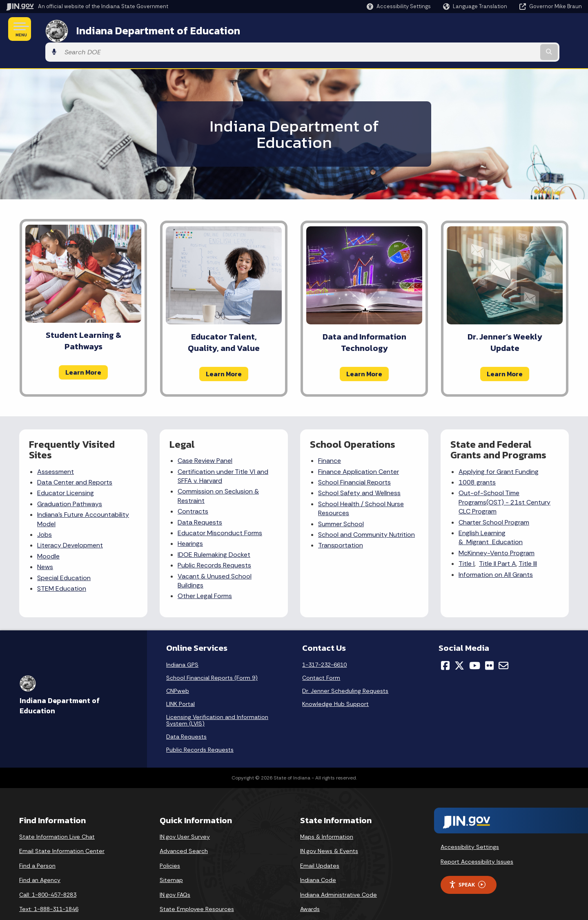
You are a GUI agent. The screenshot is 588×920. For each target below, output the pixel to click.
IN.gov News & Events (329, 828)
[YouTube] (475, 643)
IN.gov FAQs (175, 872)
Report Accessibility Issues (477, 839)
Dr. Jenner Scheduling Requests (345, 668)
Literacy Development (70, 523)
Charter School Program (494, 499)
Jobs (45, 512)
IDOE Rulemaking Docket (214, 532)
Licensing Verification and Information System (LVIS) (217, 697)
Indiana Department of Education (148, 29)
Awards (310, 887)
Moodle (48, 533)
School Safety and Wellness (359, 470)
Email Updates (320, 843)
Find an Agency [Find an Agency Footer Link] (40, 857)
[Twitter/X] (459, 643)
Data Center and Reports (75, 459)
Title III (528, 541)
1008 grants (477, 459)
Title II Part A (498, 541)
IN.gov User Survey (185, 814)
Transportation (341, 523)
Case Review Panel (205, 438)
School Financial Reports (354, 459)
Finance (330, 438)
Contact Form (321, 655)
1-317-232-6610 (324, 642)
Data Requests (200, 499)
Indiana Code (318, 857)
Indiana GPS (182, 642)
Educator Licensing (66, 470)
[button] (399, 6)
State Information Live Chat (57, 814)
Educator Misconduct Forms (220, 510)
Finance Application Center (359, 449)
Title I (467, 541)
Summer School (341, 501)
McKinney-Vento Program (497, 530)
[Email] (503, 643)
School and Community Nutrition (366, 512)
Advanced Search (184, 828)
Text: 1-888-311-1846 (49, 887)
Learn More (83, 349)
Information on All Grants (496, 552)
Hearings (190, 521)
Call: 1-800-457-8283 (48, 872)
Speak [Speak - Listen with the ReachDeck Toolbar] (467, 862)
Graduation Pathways (70, 481)
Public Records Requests (214, 542)
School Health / (342, 481)
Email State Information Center (62, 828)
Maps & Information (327, 814)
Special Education (64, 555)
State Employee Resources (197, 887)
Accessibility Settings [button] (470, 824)
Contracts (193, 489)
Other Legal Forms (205, 573)
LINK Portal (180, 681)
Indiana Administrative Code (339, 872)
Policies (170, 843)
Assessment (56, 449)
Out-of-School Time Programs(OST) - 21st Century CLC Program (504, 480)
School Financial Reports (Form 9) (212, 655)
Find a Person (37, 843)
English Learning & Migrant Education (491, 515)
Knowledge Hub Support (335, 681)
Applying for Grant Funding (499, 449)
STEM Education (62, 566)
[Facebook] (445, 643)
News (45, 544)
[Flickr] (489, 643)
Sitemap (171, 857)
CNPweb (178, 668)
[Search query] (515, 29)
